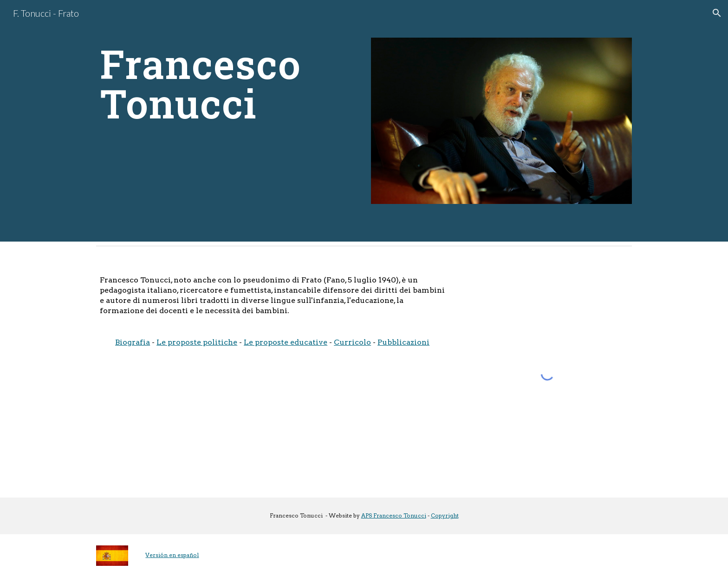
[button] (717, 13)
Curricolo (352, 342)
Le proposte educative (286, 342)
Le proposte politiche (197, 342)
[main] (227, 84)
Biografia (133, 342)
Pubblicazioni (403, 342)
